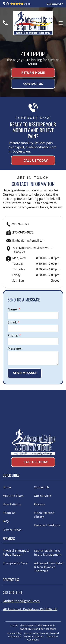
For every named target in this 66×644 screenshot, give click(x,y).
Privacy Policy (15, 633)
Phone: (13, 335)
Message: (15, 348)
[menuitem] (17, 487)
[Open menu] (61, 23)
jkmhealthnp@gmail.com (29, 241)
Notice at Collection (34, 636)
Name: (13, 309)
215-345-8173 (23, 232)
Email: (12, 322)
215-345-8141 (21, 224)
